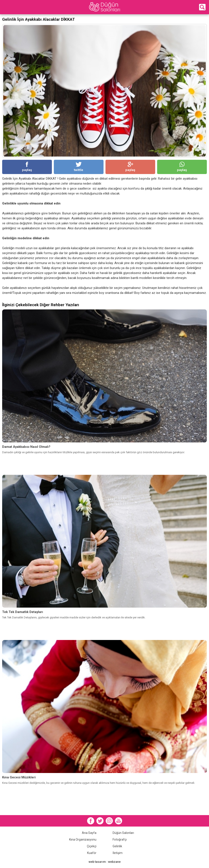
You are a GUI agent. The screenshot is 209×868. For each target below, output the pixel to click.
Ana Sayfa (89, 833)
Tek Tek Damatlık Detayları (23, 612)
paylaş (27, 167)
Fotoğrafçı (120, 839)
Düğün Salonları (123, 833)
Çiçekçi (92, 846)
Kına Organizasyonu (83, 839)
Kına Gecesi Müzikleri (19, 777)
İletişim (118, 853)
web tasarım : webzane (105, 862)
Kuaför (92, 853)
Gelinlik (117, 846)
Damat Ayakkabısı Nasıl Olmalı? (26, 447)
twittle (79, 167)
